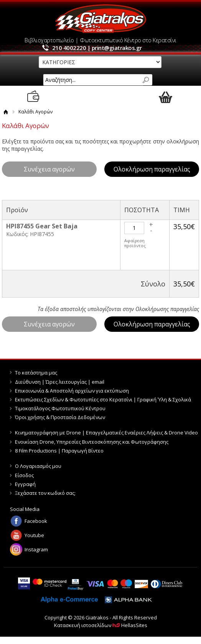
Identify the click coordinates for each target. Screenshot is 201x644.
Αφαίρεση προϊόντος (135, 243)
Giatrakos (100, 19)
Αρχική (6, 112)
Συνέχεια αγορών (49, 169)
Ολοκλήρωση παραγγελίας (152, 169)
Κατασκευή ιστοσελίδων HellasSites (101, 625)
